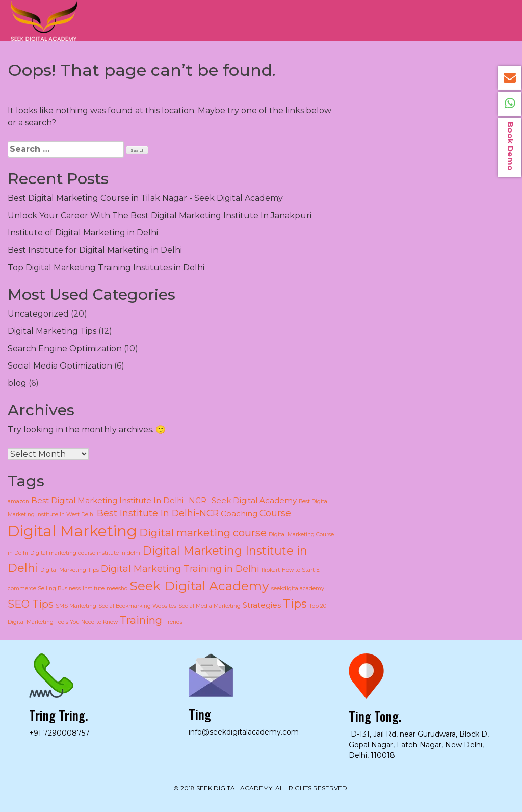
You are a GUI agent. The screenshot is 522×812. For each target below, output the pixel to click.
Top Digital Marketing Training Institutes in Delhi (106, 267)
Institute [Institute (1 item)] (94, 588)
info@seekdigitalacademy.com (510, 78)
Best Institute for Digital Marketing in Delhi (95, 250)
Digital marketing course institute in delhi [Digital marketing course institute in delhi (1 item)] (85, 553)
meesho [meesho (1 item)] (117, 588)
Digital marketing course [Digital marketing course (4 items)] (203, 532)
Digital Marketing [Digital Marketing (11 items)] (72, 531)
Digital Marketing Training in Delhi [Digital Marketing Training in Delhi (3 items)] (180, 569)
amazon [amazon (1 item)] (18, 501)
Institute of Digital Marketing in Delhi (83, 233)
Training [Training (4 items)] (141, 620)
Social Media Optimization (60, 366)
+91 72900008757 (510, 104)
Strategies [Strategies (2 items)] (262, 605)
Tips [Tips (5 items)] (295, 604)
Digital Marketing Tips (52, 331)
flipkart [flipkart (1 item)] (271, 570)
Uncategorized (38, 314)
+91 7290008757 (59, 733)
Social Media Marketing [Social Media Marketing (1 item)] (210, 606)
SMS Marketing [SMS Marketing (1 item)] (76, 606)
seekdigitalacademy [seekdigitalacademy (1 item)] (298, 588)
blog (17, 383)
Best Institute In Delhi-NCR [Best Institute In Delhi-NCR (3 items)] (158, 513)
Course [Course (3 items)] (275, 513)
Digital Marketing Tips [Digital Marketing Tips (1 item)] (70, 570)
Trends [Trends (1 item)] (173, 622)
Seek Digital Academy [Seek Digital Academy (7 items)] (199, 586)
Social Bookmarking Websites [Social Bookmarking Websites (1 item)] (137, 606)
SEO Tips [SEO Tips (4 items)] (31, 604)
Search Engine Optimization (65, 348)
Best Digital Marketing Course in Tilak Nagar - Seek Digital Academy (145, 198)
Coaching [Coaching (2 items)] (239, 514)
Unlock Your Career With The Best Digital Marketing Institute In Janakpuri (160, 215)
